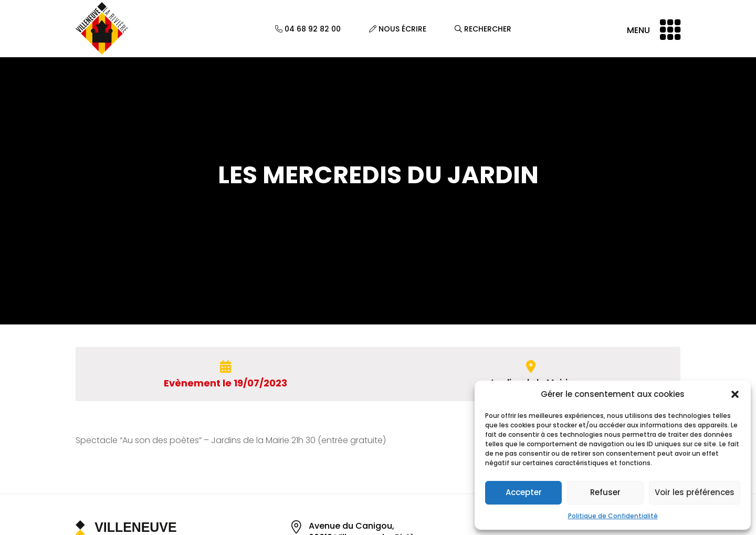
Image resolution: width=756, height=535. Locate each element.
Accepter (524, 492)
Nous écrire (398, 29)
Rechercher (483, 29)
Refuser (605, 492)
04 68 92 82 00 (308, 29)
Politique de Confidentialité (613, 516)
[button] (735, 394)
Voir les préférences (695, 492)
